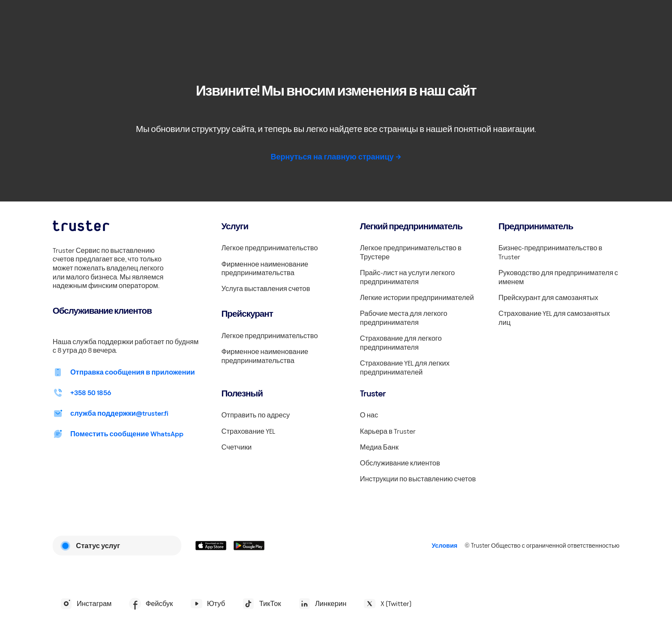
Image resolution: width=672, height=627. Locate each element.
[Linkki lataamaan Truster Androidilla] (249, 546)
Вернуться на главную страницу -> (336, 157)
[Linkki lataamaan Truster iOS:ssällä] (211, 546)
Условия (444, 546)
